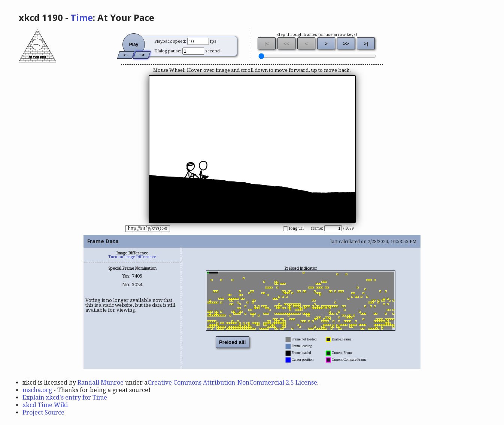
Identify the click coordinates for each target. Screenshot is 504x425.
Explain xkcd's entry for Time (65, 398)
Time (82, 17)
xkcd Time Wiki (45, 405)
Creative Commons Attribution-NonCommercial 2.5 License (232, 383)
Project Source (43, 412)
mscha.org (37, 390)
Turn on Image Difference (132, 257)
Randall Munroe (101, 383)
